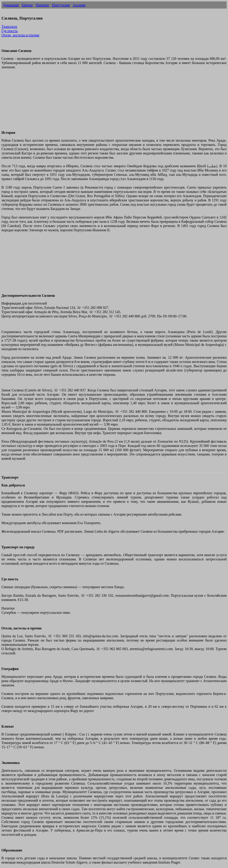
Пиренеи (42, 5)
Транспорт (9, 27)
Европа (27, 5)
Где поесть (10, 31)
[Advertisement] (108, 102)
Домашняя (11, 5)
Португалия (61, 5)
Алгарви (79, 5)
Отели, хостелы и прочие (20, 35)
